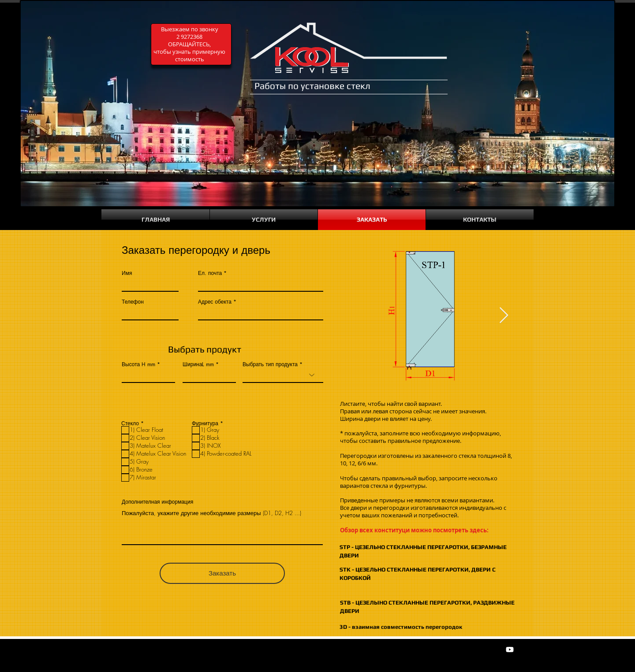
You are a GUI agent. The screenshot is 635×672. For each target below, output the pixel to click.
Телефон (133, 302)
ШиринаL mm (198, 364)
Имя (127, 273)
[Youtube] (510, 650)
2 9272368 (189, 37)
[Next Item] (504, 316)
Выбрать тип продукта (270, 364)
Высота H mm (138, 364)
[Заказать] (222, 573)
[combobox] (261, 312)
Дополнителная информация (157, 502)
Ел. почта (210, 273)
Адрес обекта (215, 302)
